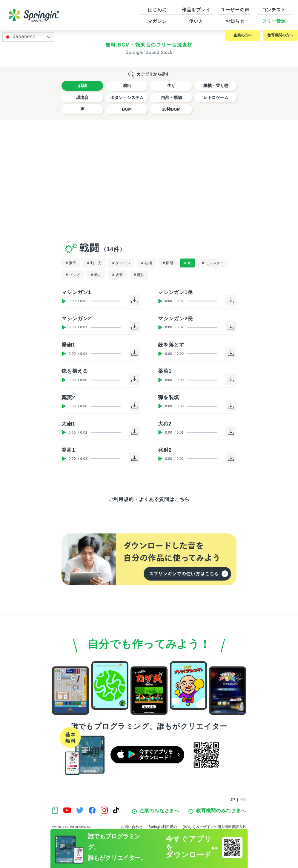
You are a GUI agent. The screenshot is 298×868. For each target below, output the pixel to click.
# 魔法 (139, 275)
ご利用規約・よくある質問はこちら (149, 499)
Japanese (20, 37)
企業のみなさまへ (156, 811)
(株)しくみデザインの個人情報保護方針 (214, 827)
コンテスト (274, 10)
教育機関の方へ (280, 35)
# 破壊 (147, 263)
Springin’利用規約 (163, 827)
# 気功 (96, 275)
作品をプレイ (196, 10)
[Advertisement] (149, 180)
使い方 (196, 21)
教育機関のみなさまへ (217, 811)
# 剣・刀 (94, 263)
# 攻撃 (118, 275)
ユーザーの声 (235, 10)
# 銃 (188, 263)
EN (243, 800)
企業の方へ (243, 35)
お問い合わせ (132, 827)
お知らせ (235, 21)
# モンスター (213, 263)
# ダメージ (121, 263)
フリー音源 (274, 21)
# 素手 (71, 263)
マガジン (157, 21)
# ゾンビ (73, 275)
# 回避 (168, 263)
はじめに (157, 10)
